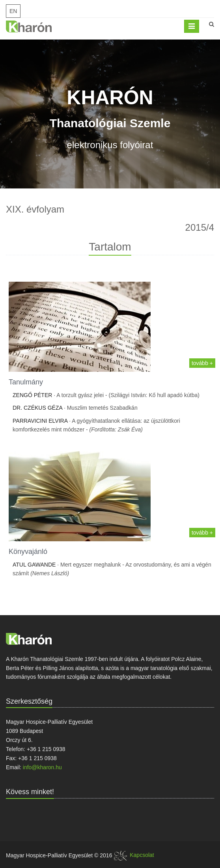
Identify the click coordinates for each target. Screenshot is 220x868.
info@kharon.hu (42, 767)
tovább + (202, 363)
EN (13, 11)
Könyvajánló (28, 552)
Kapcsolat (142, 855)
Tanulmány (26, 382)
